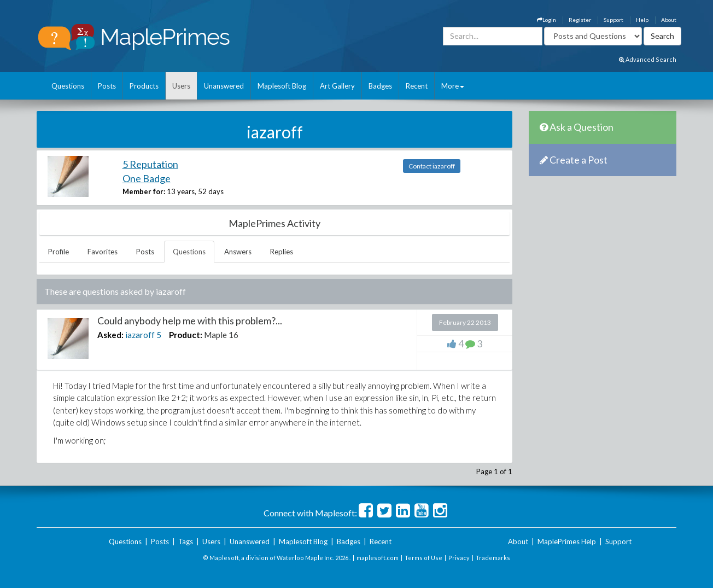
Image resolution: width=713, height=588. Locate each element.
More (453, 86)
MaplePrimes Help (567, 542)
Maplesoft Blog (282, 86)
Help (642, 20)
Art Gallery (337, 86)
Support (613, 20)
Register (580, 20)
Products (144, 86)
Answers (238, 252)
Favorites (103, 252)
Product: (186, 335)
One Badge (147, 178)
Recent (417, 86)
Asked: (110, 335)
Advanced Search (648, 59)
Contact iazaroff (432, 166)
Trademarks (493, 558)
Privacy (459, 558)
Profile (59, 252)
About (669, 20)
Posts (107, 86)
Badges (380, 86)
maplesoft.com (378, 558)
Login (547, 20)
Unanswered (224, 86)
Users (181, 86)
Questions (68, 86)
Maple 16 (221, 335)
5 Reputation (150, 164)
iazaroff (140, 335)
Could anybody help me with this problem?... (190, 321)
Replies (282, 252)
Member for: (144, 191)
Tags (186, 542)
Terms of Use (423, 558)
